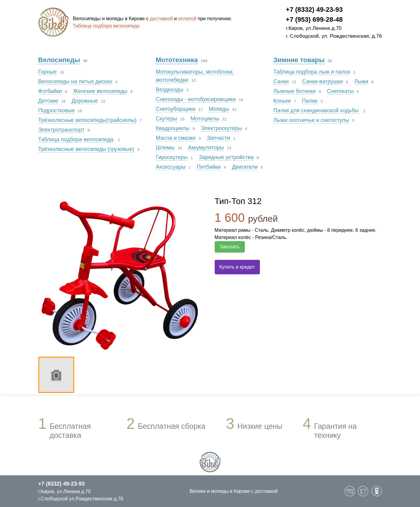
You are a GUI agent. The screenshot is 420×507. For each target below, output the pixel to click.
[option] (120, 274)
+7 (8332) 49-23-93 (314, 10)
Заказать (230, 247)
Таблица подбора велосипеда (106, 26)
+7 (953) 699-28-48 (314, 19)
